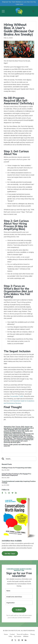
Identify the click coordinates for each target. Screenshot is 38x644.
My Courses (18, 636)
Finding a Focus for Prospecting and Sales (17, 468)
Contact (12, 634)
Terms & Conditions (23, 634)
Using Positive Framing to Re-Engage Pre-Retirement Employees (17, 474)
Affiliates (26, 636)
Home (6, 634)
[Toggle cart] (33, 11)
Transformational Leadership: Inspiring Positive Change (19, 482)
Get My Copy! (10, 553)
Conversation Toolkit (16, 396)
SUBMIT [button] (19, 610)
